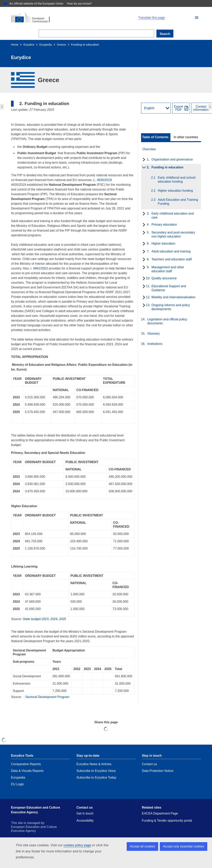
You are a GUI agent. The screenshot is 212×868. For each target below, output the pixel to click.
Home (15, 45)
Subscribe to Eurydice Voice (96, 771)
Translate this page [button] (151, 18)
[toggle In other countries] (186, 137)
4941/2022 (41, 268)
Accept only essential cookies (184, 846)
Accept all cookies (142, 846)
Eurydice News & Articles (94, 764)
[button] (197, 18)
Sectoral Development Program (47, 697)
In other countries (186, 137)
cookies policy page (77, 845)
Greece (61, 45)
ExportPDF (179, 108)
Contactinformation (201, 108)
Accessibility (85, 821)
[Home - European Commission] (57, 18)
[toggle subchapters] (143, 160)
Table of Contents (155, 137)
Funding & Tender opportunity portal (167, 821)
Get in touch (85, 813)
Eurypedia (46, 45)
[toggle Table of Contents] (156, 137)
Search (165, 34)
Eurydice (29, 45)
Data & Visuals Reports (27, 771)
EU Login (18, 784)
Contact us (149, 764)
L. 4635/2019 (103, 180)
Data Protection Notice (158, 771)
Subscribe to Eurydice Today (96, 777)
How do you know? (81, 3)
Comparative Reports (26, 764)
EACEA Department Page (160, 813)
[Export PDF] (181, 108)
